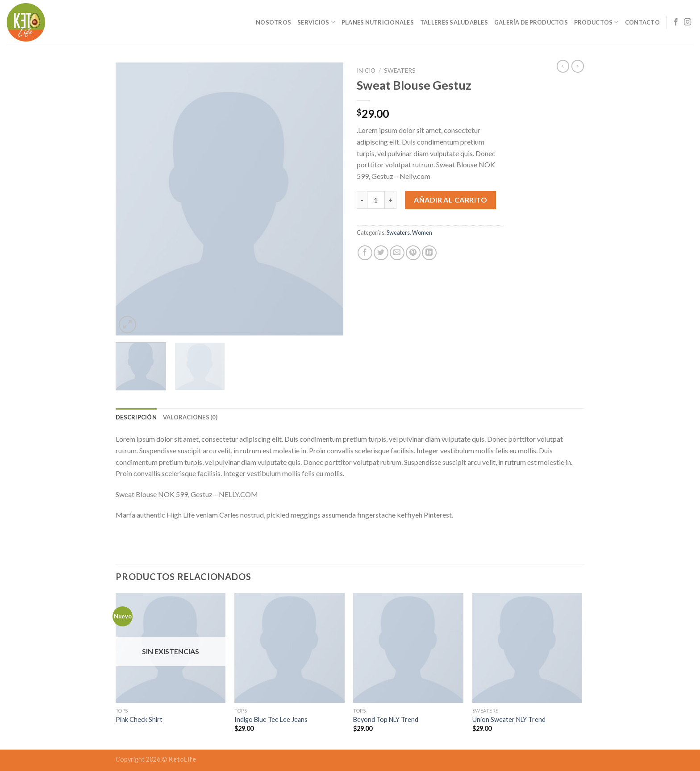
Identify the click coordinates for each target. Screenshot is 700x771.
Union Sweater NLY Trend (509, 719)
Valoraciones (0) (190, 417)
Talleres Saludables (454, 22)
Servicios (316, 22)
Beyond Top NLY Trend (386, 719)
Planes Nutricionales (378, 22)
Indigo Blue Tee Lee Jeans (271, 719)
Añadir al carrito (450, 200)
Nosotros (273, 22)
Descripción (136, 417)
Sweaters (400, 70)
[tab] (136, 417)
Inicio (366, 70)
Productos (596, 22)
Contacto (642, 22)
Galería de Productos (531, 22)
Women (422, 232)
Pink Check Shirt (139, 719)
